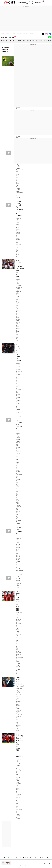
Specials (42, 41)
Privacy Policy (41, 863)
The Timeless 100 (44, 858)
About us (22, 866)
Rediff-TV (42, 3)
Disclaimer (34, 863)
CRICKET (25, 34)
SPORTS (31, 34)
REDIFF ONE (12, 37)
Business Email (33, 3)
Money (24, 3)
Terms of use (28, 866)
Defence (12, 41)
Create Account (49, 3)
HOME (2, 34)
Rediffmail (20, 3)
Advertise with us (26, 863)
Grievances (35, 866)
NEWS (7, 34)
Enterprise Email (28, 3)
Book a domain (18, 858)
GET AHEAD (4, 37)
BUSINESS (13, 34)
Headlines (5, 41)
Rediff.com (18, 863)
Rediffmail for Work (8, 858)
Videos (36, 858)
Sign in (50, 1)
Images (19, 41)
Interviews (34, 41)
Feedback (16, 866)
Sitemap (48, 863)
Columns (26, 41)
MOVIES (19, 34)
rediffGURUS (38, 3)
